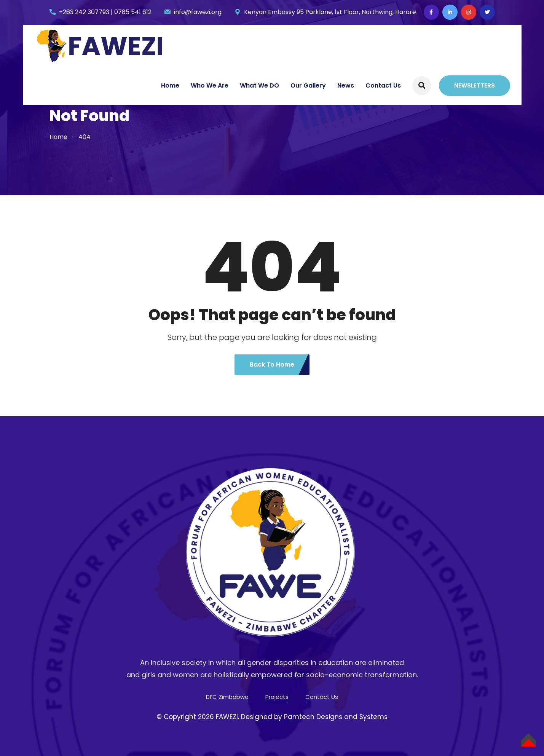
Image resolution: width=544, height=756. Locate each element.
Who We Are (210, 85)
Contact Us (383, 85)
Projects (277, 697)
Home (170, 85)
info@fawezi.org (198, 12)
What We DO (259, 85)
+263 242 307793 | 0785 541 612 (105, 12)
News (346, 85)
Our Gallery (308, 85)
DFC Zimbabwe (227, 697)
